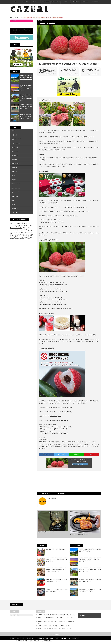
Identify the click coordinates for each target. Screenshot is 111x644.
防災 (14, 204)
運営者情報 (12, 638)
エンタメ (15, 159)
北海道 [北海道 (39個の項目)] (23, 236)
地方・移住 (25, 2)
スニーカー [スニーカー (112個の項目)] (20, 229)
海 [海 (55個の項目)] (32, 237)
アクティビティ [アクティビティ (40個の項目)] (21, 226)
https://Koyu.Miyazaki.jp (56, 416)
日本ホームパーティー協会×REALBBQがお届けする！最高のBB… (57, 560)
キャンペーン (16, 172)
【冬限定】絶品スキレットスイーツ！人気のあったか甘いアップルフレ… (57, 580)
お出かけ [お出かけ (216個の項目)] (24, 223)
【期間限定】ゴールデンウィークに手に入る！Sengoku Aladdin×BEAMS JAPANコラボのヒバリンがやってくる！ (47, 71)
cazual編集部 (52, 23)
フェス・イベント (96, 2)
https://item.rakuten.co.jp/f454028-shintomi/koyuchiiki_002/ (53, 285)
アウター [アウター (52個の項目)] (30, 223)
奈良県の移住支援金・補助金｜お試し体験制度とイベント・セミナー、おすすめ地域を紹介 (26, 98)
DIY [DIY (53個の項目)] (16, 223)
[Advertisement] (69, 481)
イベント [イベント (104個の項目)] (27, 225)
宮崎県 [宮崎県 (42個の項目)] (20, 237)
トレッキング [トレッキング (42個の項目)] (21, 231)
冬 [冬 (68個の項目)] (21, 236)
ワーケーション (16, 192)
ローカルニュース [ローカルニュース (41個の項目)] (19, 234)
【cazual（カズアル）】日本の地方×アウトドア (83, 642)
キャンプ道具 (17, 143)
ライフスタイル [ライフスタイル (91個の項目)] (20, 232)
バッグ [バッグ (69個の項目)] (26, 231)
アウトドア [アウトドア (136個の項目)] (14, 225)
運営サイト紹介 (50, 638)
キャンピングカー (17, 163)
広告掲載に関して (40, 638)
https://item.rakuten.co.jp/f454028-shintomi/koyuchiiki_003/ (53, 291)
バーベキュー (17, 212)
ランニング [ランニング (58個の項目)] (28, 233)
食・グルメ (35, 2)
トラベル (66, 2)
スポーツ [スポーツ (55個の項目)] (26, 230)
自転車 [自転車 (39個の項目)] (21, 239)
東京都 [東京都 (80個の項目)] (29, 237)
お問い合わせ (31, 638)
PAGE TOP (55, 634)
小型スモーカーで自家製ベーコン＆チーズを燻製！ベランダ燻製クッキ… (57, 590)
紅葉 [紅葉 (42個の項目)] (16, 239)
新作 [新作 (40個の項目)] (26, 237)
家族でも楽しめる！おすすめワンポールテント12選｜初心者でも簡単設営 (90, 70)
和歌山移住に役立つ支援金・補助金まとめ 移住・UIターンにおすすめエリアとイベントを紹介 (26, 88)
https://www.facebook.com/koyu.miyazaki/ (58, 420)
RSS (83, 616)
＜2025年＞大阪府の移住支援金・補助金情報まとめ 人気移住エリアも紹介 (26, 107)
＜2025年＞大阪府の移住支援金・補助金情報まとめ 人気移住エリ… (90, 580)
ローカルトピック (45, 2)
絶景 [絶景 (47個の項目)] (18, 239)
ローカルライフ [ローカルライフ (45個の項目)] (26, 234)
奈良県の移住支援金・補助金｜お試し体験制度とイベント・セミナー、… (90, 570)
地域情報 (57, 638)
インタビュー (76, 2)
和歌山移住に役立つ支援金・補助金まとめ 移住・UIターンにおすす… (90, 560)
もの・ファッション (55, 2)
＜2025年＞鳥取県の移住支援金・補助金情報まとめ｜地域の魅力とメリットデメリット (26, 77)
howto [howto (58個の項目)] (19, 223)
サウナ (16, 135)
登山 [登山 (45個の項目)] (14, 239)
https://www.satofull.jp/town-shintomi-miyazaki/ (57, 433)
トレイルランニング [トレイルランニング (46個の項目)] (14, 231)
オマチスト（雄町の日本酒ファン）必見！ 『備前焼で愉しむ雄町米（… (57, 570)
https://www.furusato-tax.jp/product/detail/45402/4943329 (53, 304)
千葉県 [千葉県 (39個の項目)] (26, 236)
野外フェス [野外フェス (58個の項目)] (25, 239)
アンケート (15, 151)
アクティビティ (86, 2)
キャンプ (15, 168)
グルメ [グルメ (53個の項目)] (30, 228)
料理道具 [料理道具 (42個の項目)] (23, 237)
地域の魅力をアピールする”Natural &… (55, 549)
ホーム (15, 2)
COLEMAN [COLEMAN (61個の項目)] (13, 223)
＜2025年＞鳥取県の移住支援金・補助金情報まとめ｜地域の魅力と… (90, 550)
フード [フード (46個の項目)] (14, 233)
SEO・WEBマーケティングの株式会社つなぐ (71, 638)
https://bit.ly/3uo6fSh (50, 431)
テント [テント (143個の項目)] (31, 229)
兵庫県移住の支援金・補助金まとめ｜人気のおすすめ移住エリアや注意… (90, 590)
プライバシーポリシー (22, 638)
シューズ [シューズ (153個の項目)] (13, 229)
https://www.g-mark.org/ (65, 412)
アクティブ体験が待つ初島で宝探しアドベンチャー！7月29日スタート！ (69, 70)
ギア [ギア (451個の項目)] (20, 227)
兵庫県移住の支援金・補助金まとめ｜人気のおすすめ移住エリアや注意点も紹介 (26, 117)
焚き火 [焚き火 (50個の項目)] (12, 239)
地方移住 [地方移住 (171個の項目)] (15, 237)
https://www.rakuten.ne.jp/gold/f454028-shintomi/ (55, 429)
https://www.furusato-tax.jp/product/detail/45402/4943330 (53, 300)
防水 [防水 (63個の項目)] (29, 239)
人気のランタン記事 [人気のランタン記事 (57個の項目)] (16, 236)
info (14, 131)
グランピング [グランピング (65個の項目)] (25, 228)
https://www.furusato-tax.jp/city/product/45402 (61, 427)
